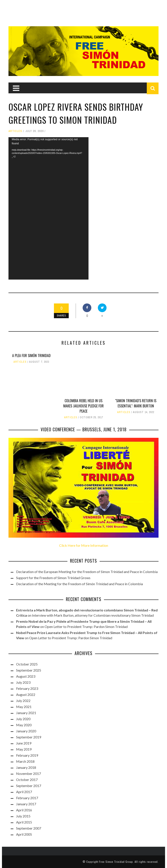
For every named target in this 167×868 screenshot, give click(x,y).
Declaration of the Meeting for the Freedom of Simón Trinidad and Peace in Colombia (79, 584)
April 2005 (24, 834)
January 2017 (26, 804)
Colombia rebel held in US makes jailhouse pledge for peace (83, 406)
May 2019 (24, 749)
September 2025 (29, 670)
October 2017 (27, 780)
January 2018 (26, 767)
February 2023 (27, 688)
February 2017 (27, 798)
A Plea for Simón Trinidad (31, 356)
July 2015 (23, 816)
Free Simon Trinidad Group (116, 862)
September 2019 (29, 737)
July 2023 (23, 682)
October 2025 (27, 664)
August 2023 (26, 676)
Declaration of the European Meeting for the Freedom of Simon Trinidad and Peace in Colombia (87, 572)
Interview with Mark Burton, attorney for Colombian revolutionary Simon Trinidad (93, 615)
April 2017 (24, 792)
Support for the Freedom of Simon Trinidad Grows (53, 578)
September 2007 (29, 828)
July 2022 (23, 701)
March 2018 (25, 761)
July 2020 (23, 719)
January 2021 (26, 713)
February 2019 (27, 755)
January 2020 (26, 731)
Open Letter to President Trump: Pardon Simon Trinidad (86, 627)
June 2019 (24, 743)
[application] (48, 208)
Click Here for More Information (84, 545)
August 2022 (26, 694)
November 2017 (28, 773)
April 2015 (24, 822)
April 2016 (24, 810)
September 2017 (29, 786)
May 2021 (24, 707)
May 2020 (24, 725)
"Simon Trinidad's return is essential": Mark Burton (136, 403)
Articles (15, 131)
